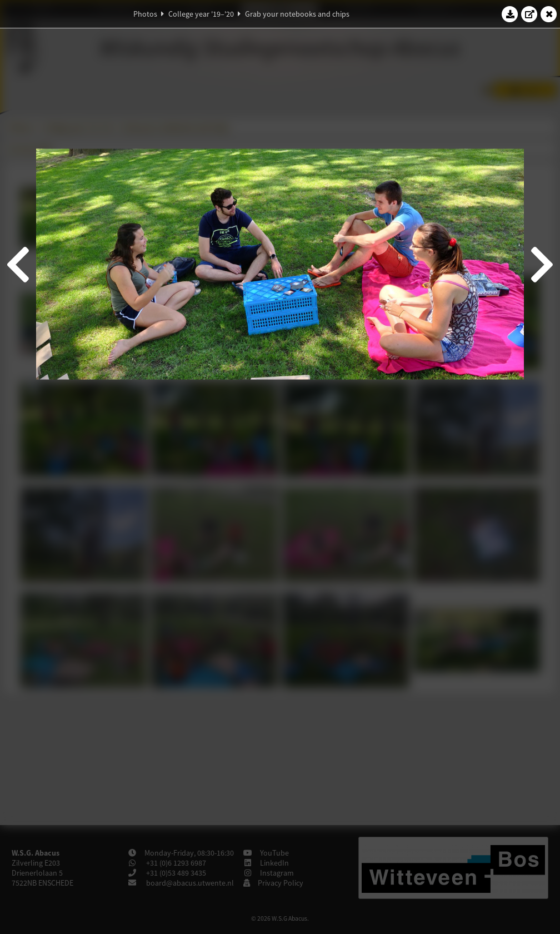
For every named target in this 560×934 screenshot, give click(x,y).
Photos (145, 14)
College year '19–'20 (201, 14)
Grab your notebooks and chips (297, 14)
